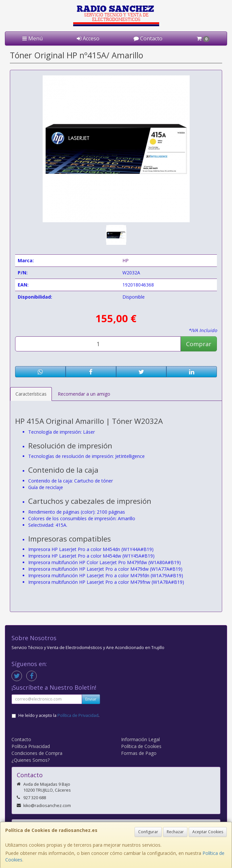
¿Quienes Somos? (31, 760)
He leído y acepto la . (59, 715)
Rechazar (175, 832)
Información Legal (140, 739)
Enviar (91, 699)
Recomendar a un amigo (84, 394)
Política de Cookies (141, 746)
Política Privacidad (31, 746)
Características (31, 394)
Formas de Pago (139, 753)
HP (126, 260)
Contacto (148, 38)
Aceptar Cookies (208, 832)
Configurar (148, 832)
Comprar (199, 344)
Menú (32, 38)
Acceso (88, 38)
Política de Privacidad (78, 715)
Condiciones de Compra (37, 753)
